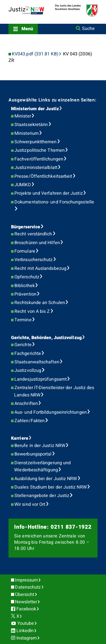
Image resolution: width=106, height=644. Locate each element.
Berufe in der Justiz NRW (40, 446)
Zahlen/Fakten (30, 421)
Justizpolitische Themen (40, 150)
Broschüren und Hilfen (37, 243)
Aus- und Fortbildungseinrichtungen (51, 412)
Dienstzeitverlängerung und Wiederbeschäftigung (42, 467)
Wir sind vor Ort (30, 504)
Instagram (27, 638)
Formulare (25, 251)
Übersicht (25, 595)
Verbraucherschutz (33, 260)
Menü (27, 29)
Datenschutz (28, 587)
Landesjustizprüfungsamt (41, 379)
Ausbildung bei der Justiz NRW (46, 479)
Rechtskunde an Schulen (40, 303)
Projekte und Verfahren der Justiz (49, 193)
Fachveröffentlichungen (39, 159)
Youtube (26, 623)
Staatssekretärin (31, 125)
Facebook (26, 609)
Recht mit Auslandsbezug (40, 268)
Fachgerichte (28, 354)
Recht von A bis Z (32, 311)
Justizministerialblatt (36, 168)
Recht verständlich (33, 234)
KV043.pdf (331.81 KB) (35, 54)
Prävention (25, 294)
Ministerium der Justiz (35, 109)
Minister (23, 116)
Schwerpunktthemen (35, 142)
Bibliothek (25, 286)
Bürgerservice (26, 227)
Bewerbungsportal (33, 454)
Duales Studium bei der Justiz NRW (51, 487)
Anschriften (26, 404)
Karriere (20, 438)
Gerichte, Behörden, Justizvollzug (46, 338)
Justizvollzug (28, 370)
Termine (23, 320)
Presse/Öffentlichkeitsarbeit (43, 176)
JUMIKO (23, 185)
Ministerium (27, 133)
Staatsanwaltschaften (37, 362)
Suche (88, 29)
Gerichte (23, 345)
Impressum (26, 580)
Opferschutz (27, 277)
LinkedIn (25, 631)
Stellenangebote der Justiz (42, 496)
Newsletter (26, 602)
